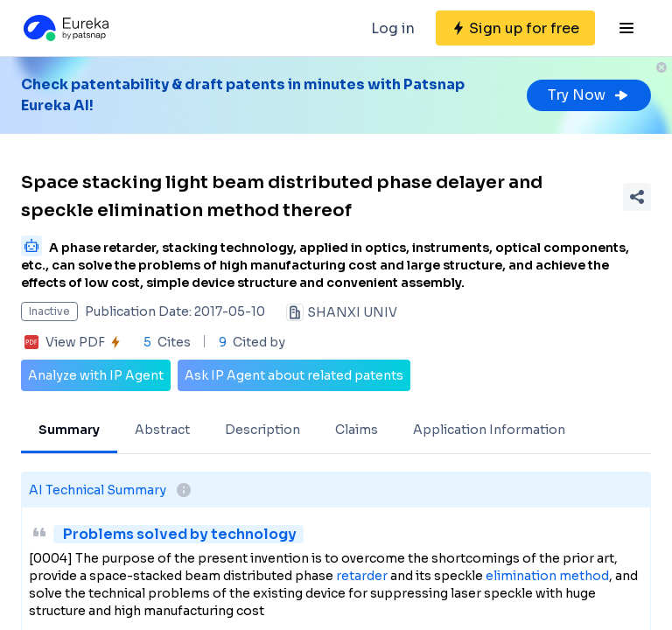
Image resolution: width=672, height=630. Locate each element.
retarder (362, 576)
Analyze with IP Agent (96, 375)
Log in (393, 28)
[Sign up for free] (515, 28)
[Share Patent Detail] (637, 197)
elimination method (547, 576)
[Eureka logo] (65, 28)
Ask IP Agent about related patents (294, 375)
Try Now (589, 95)
